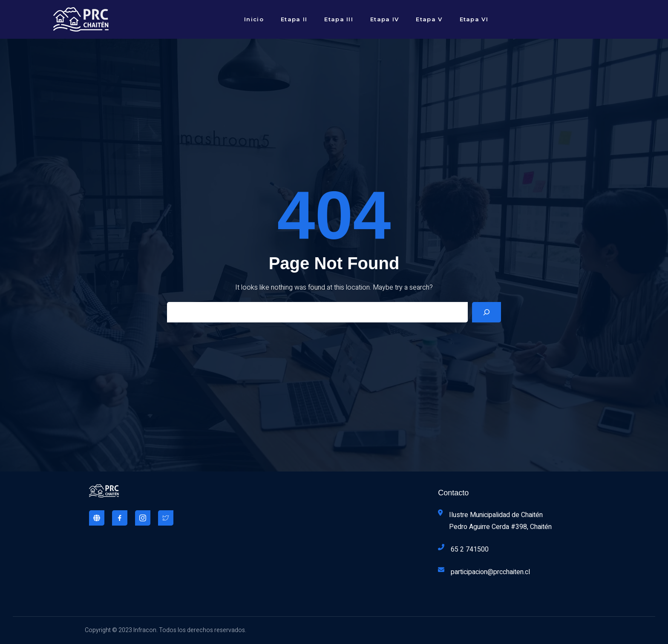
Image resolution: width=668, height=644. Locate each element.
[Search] (487, 312)
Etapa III (339, 19)
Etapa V (429, 19)
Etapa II (294, 19)
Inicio (254, 19)
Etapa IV (384, 19)
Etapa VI (474, 19)
